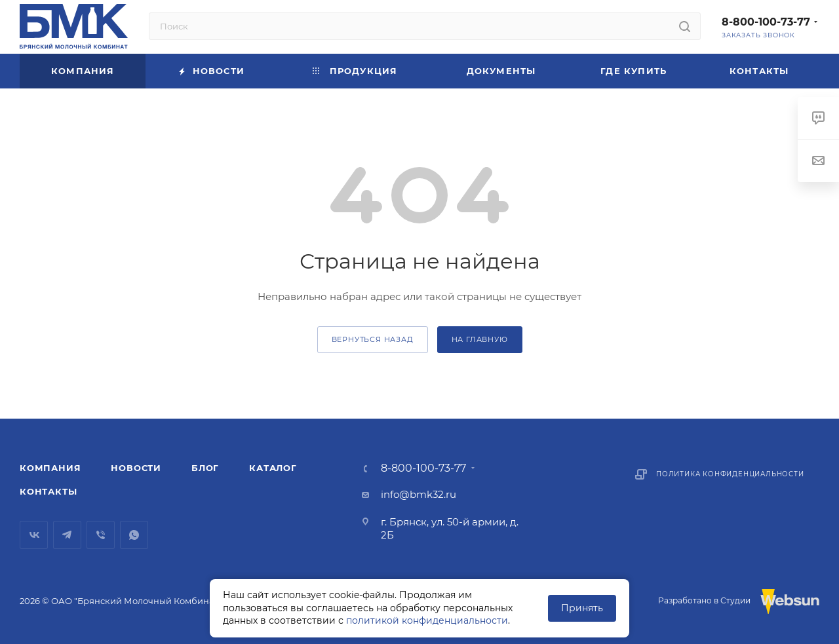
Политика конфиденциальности (730, 474)
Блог (205, 468)
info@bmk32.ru (419, 494)
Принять (582, 608)
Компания (50, 468)
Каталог (273, 468)
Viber (101, 535)
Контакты (48, 491)
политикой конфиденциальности (427, 620)
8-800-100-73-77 (766, 22)
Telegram (67, 535)
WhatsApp (134, 535)
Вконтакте (34, 535)
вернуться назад (373, 339)
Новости (136, 468)
